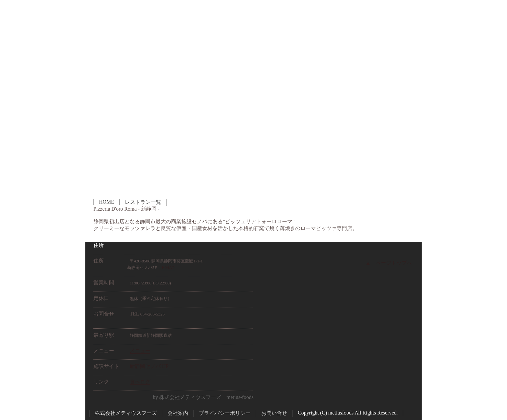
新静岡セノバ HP (149, 366)
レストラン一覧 (143, 202)
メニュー (140, 351)
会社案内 (178, 413)
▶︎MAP (168, 267)
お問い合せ (274, 413)
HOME (107, 202)
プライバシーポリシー (225, 413)
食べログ (140, 382)
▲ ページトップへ (389, 263)
